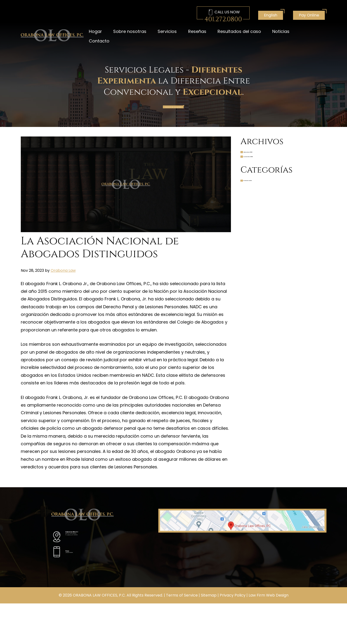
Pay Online (309, 15)
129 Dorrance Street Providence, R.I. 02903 (94, 547)
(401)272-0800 (81, 566)
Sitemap (209, 636)
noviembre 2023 (271, 172)
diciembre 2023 (270, 161)
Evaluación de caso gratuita (173, 110)
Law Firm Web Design (269, 636)
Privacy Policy (233, 636)
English (271, 15)
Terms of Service (182, 636)
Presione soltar (270, 203)
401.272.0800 (223, 19)
